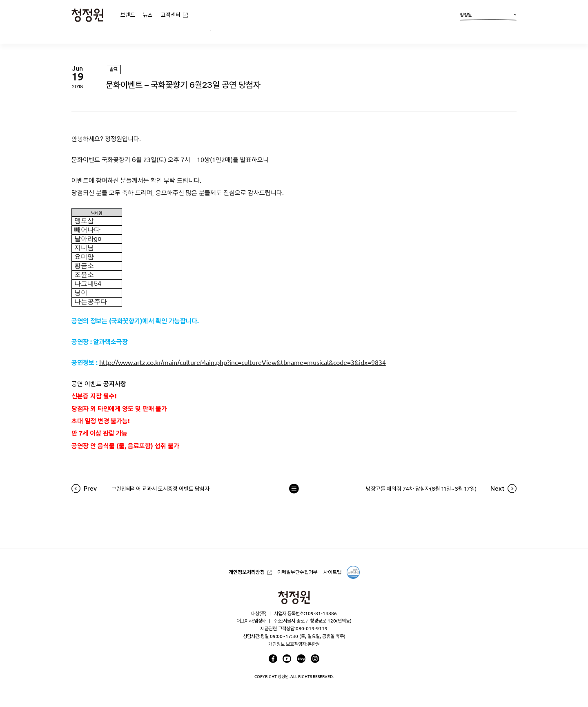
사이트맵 (332, 572)
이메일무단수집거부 (297, 572)
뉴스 (148, 15)
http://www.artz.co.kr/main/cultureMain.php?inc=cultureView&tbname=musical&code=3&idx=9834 (243, 362)
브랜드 (128, 15)
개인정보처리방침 (247, 572)
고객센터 (171, 15)
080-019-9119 (312, 628)
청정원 (488, 17)
